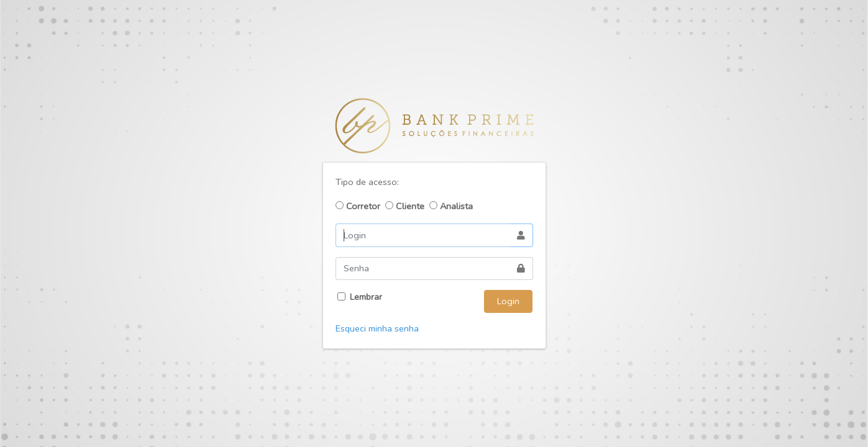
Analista (451, 206)
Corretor (358, 206)
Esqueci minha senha (377, 328)
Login (508, 301)
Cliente (405, 206)
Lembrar (366, 297)
